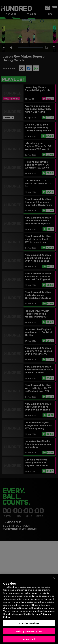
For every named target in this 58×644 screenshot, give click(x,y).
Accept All (29, 640)
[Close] (54, 580)
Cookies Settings (29, 624)
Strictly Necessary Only (29, 632)
